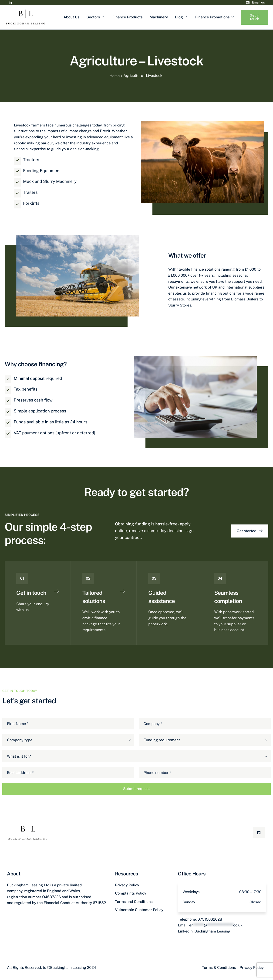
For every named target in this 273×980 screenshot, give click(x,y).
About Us (71, 17)
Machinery (159, 17)
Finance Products (127, 17)
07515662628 (210, 919)
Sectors (95, 17)
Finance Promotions (214, 17)
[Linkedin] (259, 833)
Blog (181, 17)
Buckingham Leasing (212, 931)
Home (115, 76)
